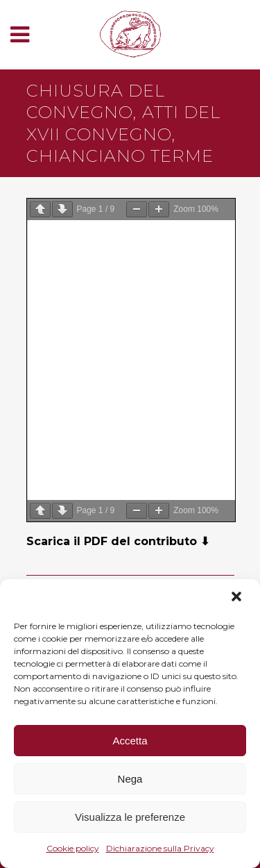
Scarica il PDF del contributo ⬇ (118, 541)
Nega (130, 779)
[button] (238, 598)
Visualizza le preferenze (130, 817)
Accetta (130, 741)
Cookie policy (73, 848)
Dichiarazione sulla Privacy (160, 848)
